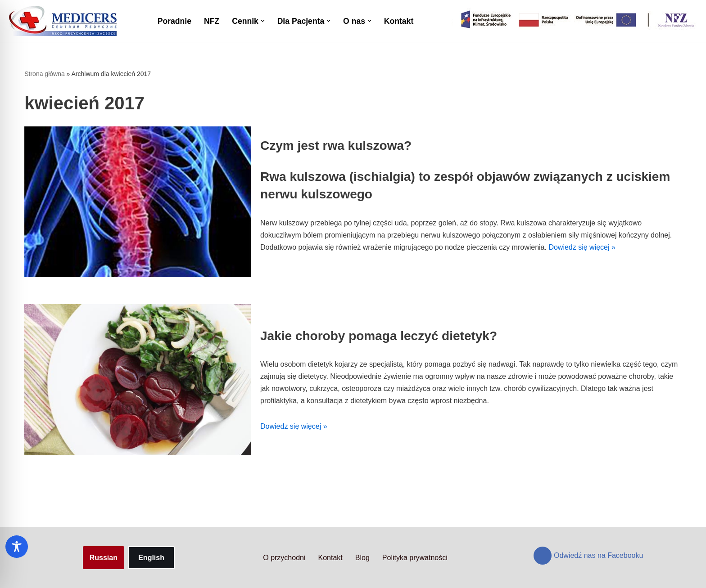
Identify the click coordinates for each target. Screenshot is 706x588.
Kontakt (399, 21)
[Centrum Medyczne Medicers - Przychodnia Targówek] (63, 21)
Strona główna (45, 74)
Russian (104, 558)
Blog (362, 558)
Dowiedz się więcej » (582, 247)
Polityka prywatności (415, 558)
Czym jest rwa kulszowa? (336, 146)
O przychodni (284, 558)
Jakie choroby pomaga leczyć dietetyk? (379, 336)
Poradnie (174, 21)
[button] (263, 21)
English (151, 558)
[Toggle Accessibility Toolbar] (17, 547)
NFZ (212, 21)
